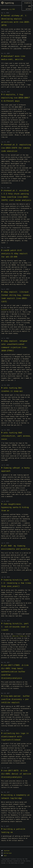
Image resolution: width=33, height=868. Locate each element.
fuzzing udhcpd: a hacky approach (16, 469)
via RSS (12, 9)
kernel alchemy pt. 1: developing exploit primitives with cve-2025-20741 (16, 20)
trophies (28, 3)
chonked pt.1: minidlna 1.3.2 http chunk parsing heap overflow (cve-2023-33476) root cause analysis (16, 195)
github (28, 9)
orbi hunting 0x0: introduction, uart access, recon (16, 436)
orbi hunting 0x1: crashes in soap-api (12, 389)
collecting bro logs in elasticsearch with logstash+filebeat (15, 736)
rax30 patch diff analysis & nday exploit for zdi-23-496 (14, 253)
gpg (30, 6)
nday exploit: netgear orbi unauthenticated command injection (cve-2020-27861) (14, 346)
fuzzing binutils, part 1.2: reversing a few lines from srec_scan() (16, 583)
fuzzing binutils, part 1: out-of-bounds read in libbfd (15, 627)
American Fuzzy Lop (20, 636)
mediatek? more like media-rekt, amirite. (13, 58)
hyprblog (8, 3)
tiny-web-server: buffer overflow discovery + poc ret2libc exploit (16, 699)
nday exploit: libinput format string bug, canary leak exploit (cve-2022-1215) (16, 297)
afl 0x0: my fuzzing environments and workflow (16, 547)
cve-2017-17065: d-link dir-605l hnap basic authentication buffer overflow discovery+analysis (15, 671)
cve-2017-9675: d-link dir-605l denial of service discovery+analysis (16, 774)
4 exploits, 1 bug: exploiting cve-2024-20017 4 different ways (16, 98)
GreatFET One (6, 310)
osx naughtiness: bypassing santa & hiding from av (15, 507)
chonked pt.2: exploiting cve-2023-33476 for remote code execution (16, 148)
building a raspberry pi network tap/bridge (16, 796)
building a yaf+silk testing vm (13, 830)
